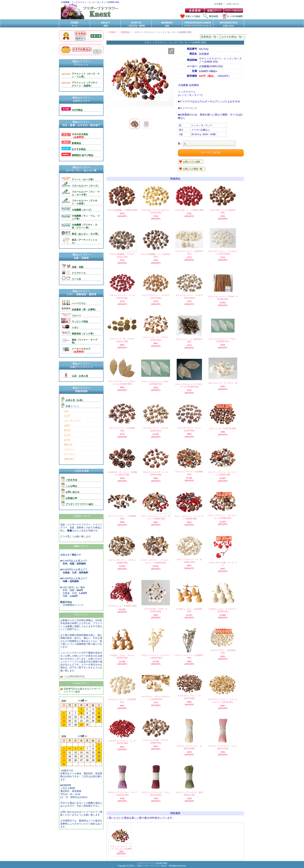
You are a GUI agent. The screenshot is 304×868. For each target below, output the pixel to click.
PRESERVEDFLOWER (198, 24)
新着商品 (125, 32)
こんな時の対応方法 (74, 676)
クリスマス (69, 454)
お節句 (67, 425)
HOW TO (136, 24)
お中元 (67, 440)
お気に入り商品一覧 (193, 169)
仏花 (66, 411)
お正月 (67, 416)
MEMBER (167, 24)
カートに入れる (211, 153)
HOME (74, 24)
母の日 (67, 430)
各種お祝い (69, 459)
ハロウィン (69, 449)
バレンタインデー (73, 421)
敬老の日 (68, 444)
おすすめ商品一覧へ (233, 37)
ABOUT (105, 24)
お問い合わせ (233, 4)
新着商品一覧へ (210, 37)
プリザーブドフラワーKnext (154, 866)
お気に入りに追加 (192, 162)
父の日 (67, 435)
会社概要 (218, 4)
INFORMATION (229, 24)
